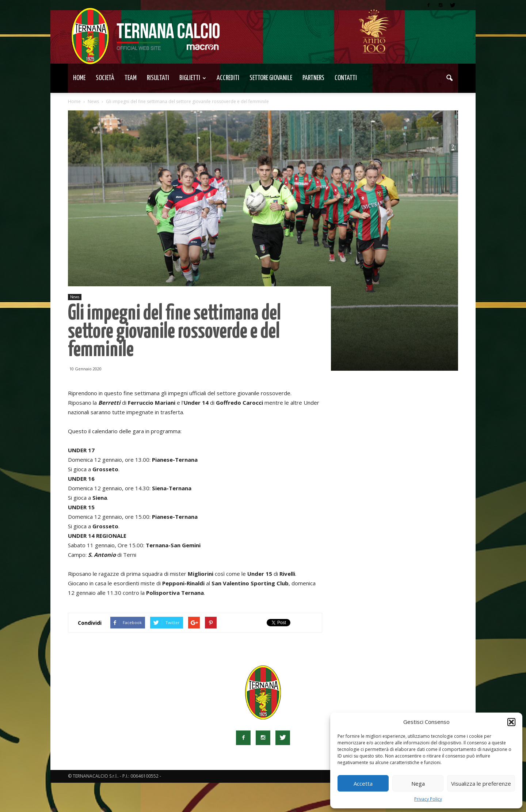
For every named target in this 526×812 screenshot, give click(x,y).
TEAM (131, 78)
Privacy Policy (428, 799)
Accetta (363, 783)
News (75, 297)
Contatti (346, 78)
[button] (511, 722)
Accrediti (228, 78)
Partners (313, 78)
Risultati (158, 78)
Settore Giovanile (271, 78)
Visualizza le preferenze (481, 783)
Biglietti (193, 78)
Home (79, 78)
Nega (418, 783)
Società (105, 78)
